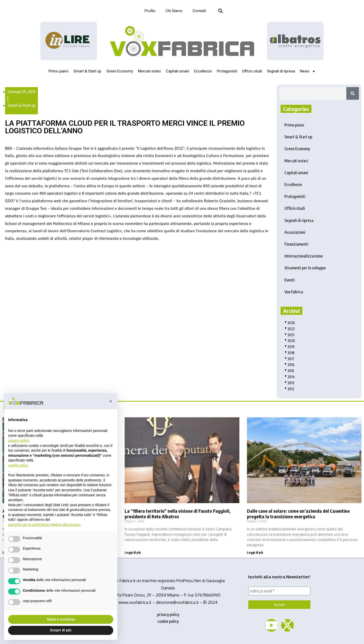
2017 (289, 359)
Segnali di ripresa (281, 71)
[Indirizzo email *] (279, 591)
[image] (295, 41)
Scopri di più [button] (61, 630)
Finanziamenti (296, 244)
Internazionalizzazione (304, 256)
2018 (289, 353)
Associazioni (295, 232)
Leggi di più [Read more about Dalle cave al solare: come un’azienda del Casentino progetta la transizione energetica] (255, 552)
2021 (289, 335)
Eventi (290, 280)
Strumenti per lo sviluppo (305, 268)
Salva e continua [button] (61, 619)
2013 (289, 383)
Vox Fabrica (294, 292)
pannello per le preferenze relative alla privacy (44, 525)
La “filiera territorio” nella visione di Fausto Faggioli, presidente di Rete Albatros (178, 514)
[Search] (353, 93)
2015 (289, 371)
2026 (290, 323)
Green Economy (120, 71)
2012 (289, 389)
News (308, 71)
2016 (289, 365)
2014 (290, 377)
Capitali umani (177, 71)
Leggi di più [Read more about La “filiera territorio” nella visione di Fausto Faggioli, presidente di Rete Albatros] (133, 552)
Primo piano (59, 71)
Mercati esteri (149, 71)
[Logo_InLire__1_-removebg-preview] (69, 41)
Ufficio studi (252, 71)
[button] (220, 11)
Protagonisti (227, 71)
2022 (290, 329)
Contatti (199, 11)
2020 (290, 341)
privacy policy (168, 614)
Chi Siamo (174, 11)
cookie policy (168, 621)
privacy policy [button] (19, 441)
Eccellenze (203, 71)
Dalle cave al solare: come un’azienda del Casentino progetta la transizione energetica (298, 514)
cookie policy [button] (18, 465)
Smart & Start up (87, 71)
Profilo (150, 11)
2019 (289, 347)
